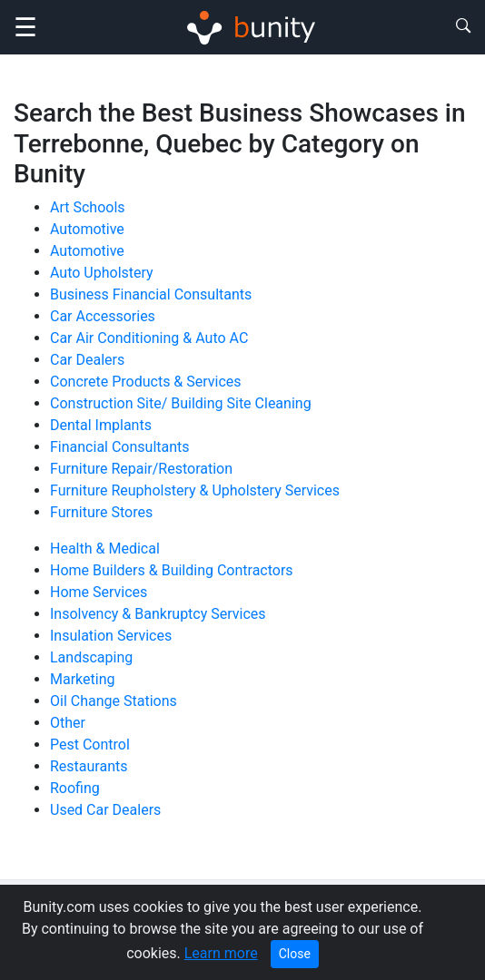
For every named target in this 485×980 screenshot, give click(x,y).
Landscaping (91, 657)
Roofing (75, 788)
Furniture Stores (101, 512)
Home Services (99, 592)
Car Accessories (103, 316)
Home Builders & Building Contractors (172, 570)
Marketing (82, 679)
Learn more (221, 953)
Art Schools (88, 207)
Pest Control (90, 745)
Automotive (87, 229)
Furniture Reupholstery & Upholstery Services (195, 490)
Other (68, 723)
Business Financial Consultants (151, 294)
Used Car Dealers (105, 810)
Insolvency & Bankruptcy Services (158, 614)
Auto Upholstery (102, 273)
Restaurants (89, 766)
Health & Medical (105, 549)
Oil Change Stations (114, 701)
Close (295, 954)
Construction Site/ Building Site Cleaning (181, 403)
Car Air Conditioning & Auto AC (149, 338)
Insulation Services (111, 636)
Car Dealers (87, 360)
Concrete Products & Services (146, 382)
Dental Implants (101, 425)
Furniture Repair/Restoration (141, 469)
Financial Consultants (120, 447)
